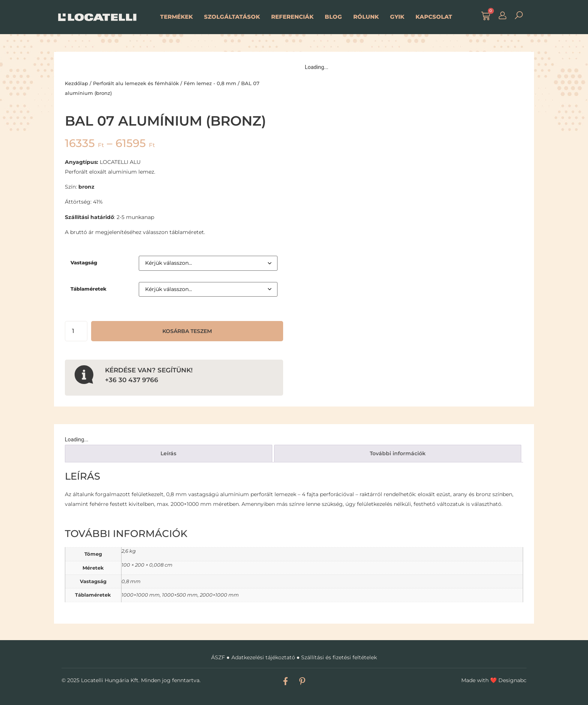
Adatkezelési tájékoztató (263, 657)
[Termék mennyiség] (76, 331)
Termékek (176, 17)
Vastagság (84, 263)
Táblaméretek (88, 289)
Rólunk (366, 17)
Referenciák (292, 17)
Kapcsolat (434, 17)
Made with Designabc (494, 680)
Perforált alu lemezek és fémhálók (136, 83)
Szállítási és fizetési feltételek (339, 657)
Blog (333, 17)
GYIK (397, 17)
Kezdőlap (76, 83)
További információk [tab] (398, 453)
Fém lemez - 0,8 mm (210, 83)
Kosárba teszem (187, 331)
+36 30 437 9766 (132, 380)
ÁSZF (218, 657)
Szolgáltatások (232, 17)
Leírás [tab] (168, 453)
